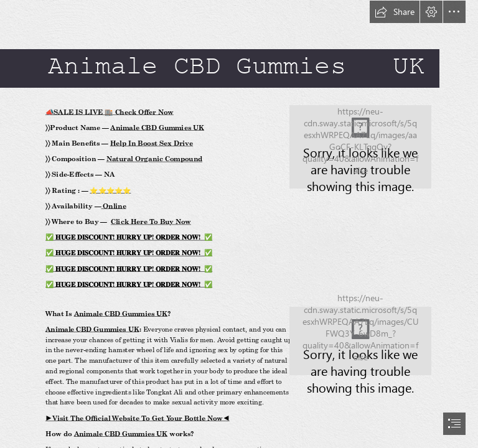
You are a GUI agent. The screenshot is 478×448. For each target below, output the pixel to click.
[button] (395, 12)
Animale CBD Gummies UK (158, 128)
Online (114, 206)
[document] (239, 224)
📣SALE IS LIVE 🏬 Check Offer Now (110, 112)
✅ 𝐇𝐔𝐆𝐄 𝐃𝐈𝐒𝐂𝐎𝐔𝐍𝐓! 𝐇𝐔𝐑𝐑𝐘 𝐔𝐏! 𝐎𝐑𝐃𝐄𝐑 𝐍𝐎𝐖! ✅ (129, 237)
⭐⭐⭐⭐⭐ (111, 190)
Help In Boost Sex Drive (152, 143)
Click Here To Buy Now (151, 222)
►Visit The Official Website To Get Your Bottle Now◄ (138, 418)
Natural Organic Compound (154, 159)
